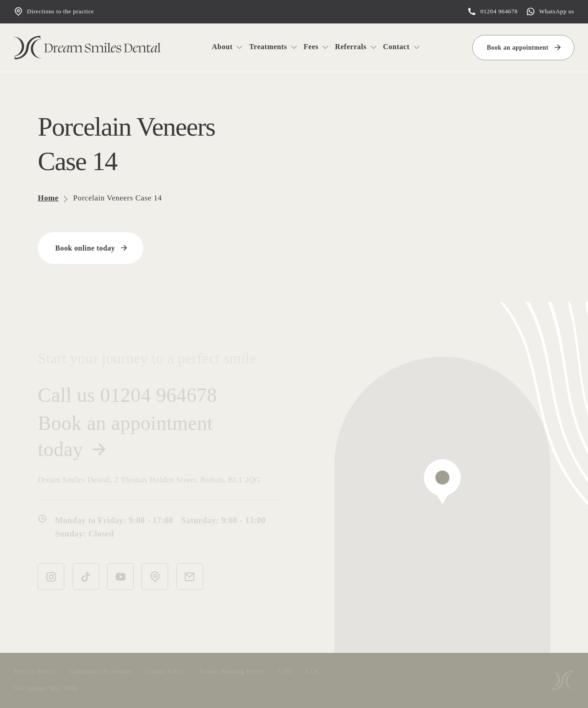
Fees (311, 47)
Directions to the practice (54, 11)
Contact (396, 47)
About (222, 47)
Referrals (351, 47)
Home (48, 197)
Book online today (85, 248)
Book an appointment (518, 48)
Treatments (268, 47)
